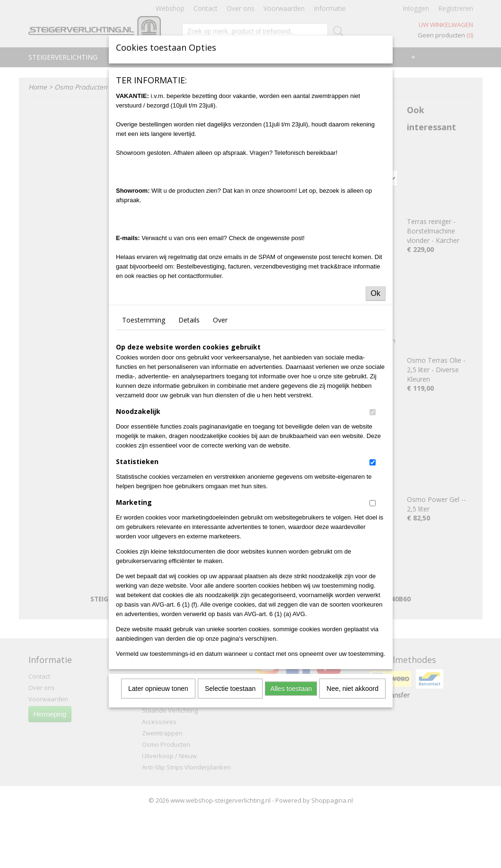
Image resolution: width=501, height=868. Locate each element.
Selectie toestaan (230, 689)
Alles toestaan (291, 689)
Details (189, 320)
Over (220, 320)
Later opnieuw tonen (158, 689)
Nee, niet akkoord (352, 689)
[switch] (373, 412)
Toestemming (144, 320)
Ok (376, 293)
